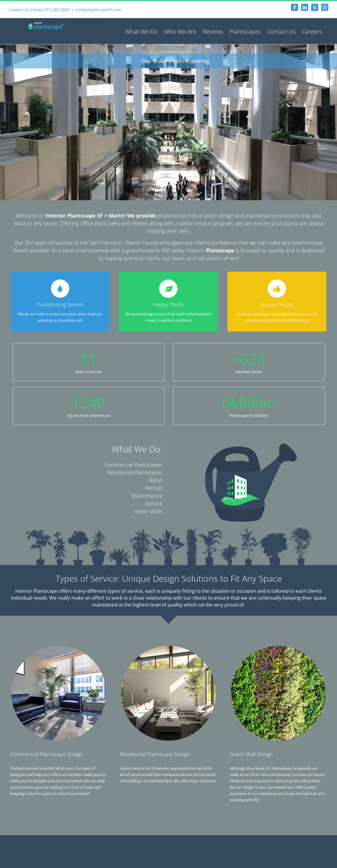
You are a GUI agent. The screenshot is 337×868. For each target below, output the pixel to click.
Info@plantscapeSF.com (98, 10)
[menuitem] (141, 31)
